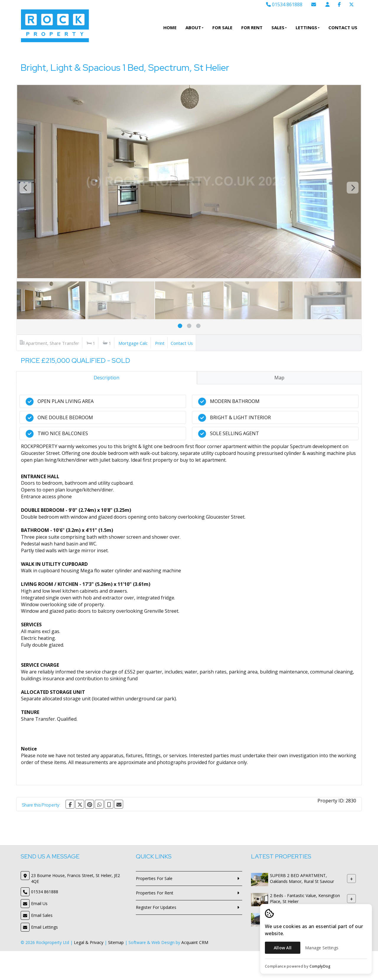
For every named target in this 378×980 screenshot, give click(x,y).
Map (279, 378)
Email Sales (42, 915)
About (194, 27)
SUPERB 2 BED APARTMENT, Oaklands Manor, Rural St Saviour (302, 878)
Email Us (39, 903)
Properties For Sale (154, 878)
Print (160, 343)
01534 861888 (284, 4)
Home (170, 27)
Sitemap (116, 942)
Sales (279, 27)
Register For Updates (156, 907)
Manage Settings (322, 948)
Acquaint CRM (195, 942)
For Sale (222, 27)
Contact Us (343, 27)
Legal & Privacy (89, 942)
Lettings (308, 27)
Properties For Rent (155, 893)
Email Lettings (44, 927)
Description (106, 378)
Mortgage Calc (133, 343)
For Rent (252, 27)
